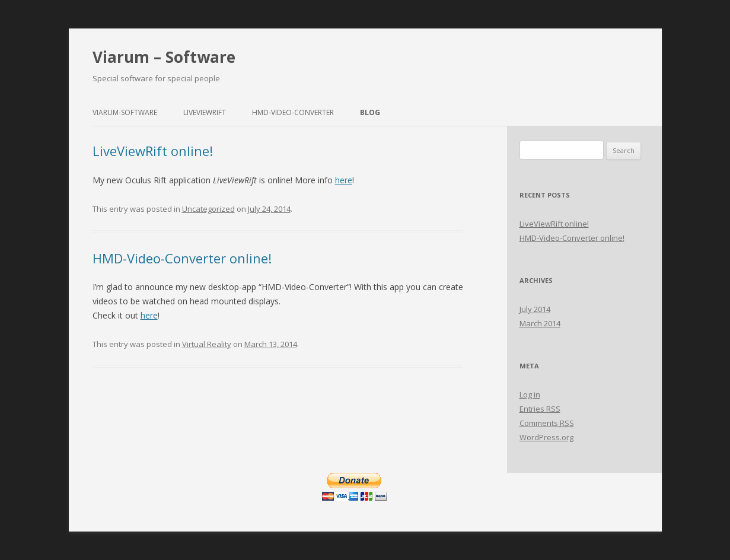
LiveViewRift (205, 112)
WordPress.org (546, 437)
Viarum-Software (125, 112)
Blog (370, 112)
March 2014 (540, 323)
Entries (540, 409)
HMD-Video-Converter (293, 112)
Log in (530, 394)
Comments (547, 423)
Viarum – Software (164, 57)
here (344, 180)
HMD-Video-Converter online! (182, 258)
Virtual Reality (207, 344)
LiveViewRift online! (153, 151)
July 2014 (535, 309)
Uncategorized (208, 209)
